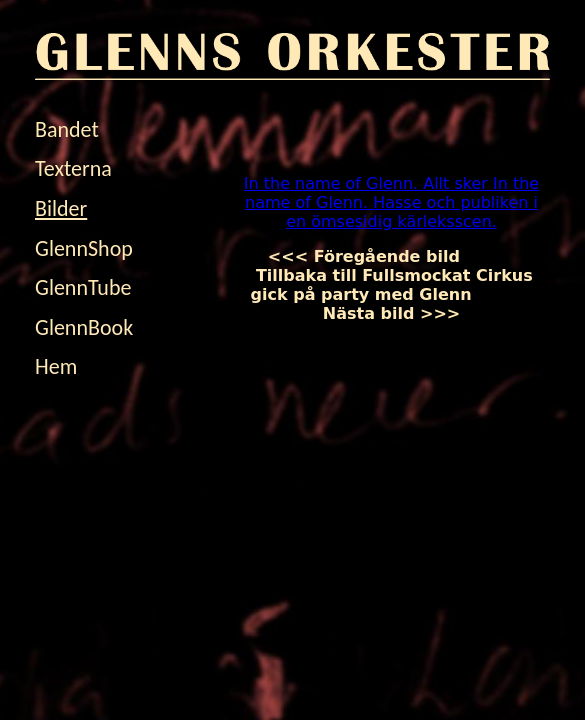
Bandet (67, 129)
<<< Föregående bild (380, 256)
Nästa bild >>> (428, 304)
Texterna (73, 168)
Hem (56, 366)
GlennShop (84, 248)
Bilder (61, 208)
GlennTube (83, 287)
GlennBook (84, 327)
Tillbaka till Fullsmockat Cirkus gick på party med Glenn (391, 275)
